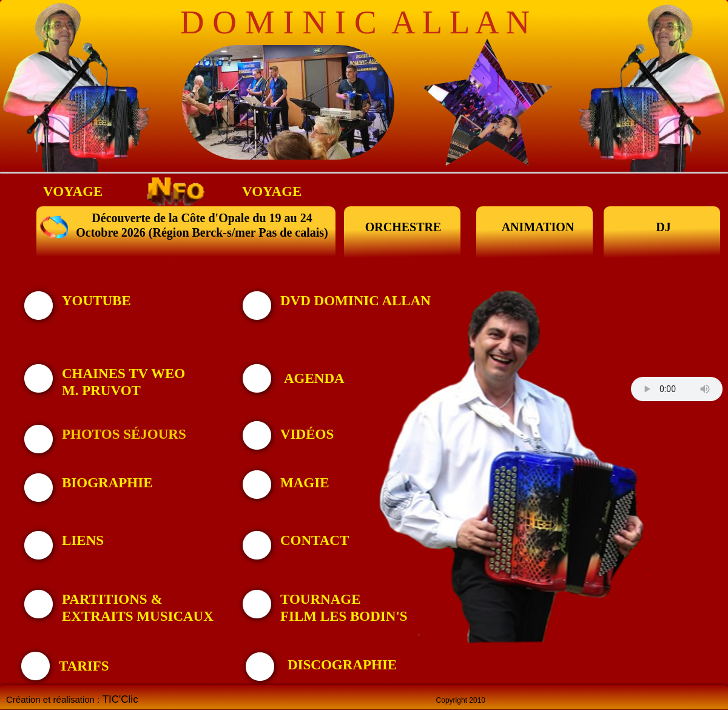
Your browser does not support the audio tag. (677, 389)
